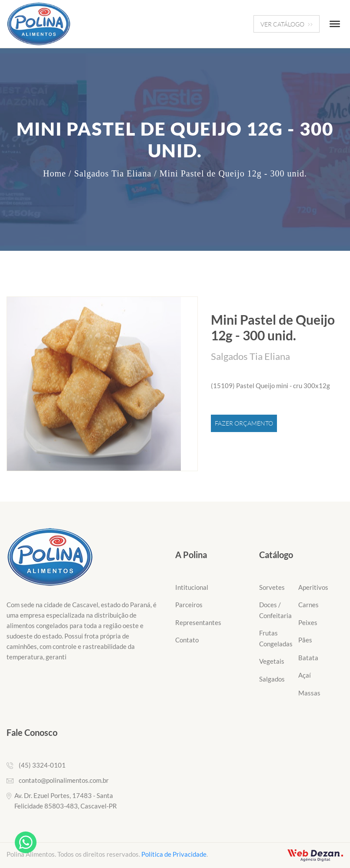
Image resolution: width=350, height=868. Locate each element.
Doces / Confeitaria (275, 610)
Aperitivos (313, 587)
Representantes (198, 622)
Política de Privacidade (174, 854)
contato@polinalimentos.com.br (64, 780)
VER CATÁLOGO (287, 24)
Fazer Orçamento (244, 423)
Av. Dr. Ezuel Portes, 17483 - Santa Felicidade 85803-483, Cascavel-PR (66, 801)
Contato (187, 640)
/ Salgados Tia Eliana (110, 173)
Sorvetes (272, 587)
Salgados (272, 679)
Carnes (308, 605)
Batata (308, 658)
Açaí (305, 675)
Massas (309, 693)
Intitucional (192, 587)
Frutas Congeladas (276, 638)
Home (55, 173)
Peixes (308, 622)
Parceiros (189, 605)
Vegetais (272, 661)
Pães (305, 640)
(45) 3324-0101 (42, 765)
